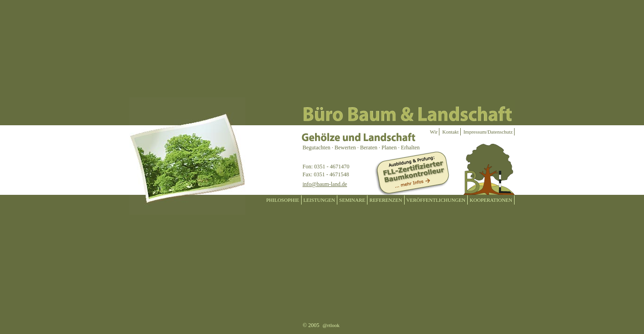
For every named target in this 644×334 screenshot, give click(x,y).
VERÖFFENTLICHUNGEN (436, 200)
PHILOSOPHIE (283, 200)
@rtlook (331, 325)
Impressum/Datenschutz (488, 132)
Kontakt (450, 132)
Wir (434, 132)
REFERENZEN (386, 200)
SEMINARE (352, 200)
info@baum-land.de (325, 184)
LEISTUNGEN (319, 200)
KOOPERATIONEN (491, 200)
